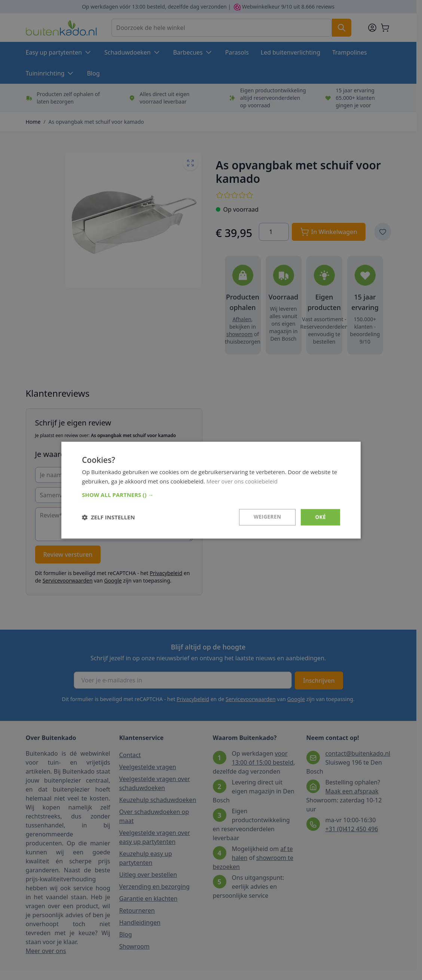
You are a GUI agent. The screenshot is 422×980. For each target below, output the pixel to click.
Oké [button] (320, 517)
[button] (211, 495)
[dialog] (211, 490)
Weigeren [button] (267, 517)
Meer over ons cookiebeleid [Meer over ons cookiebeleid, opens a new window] (243, 481)
